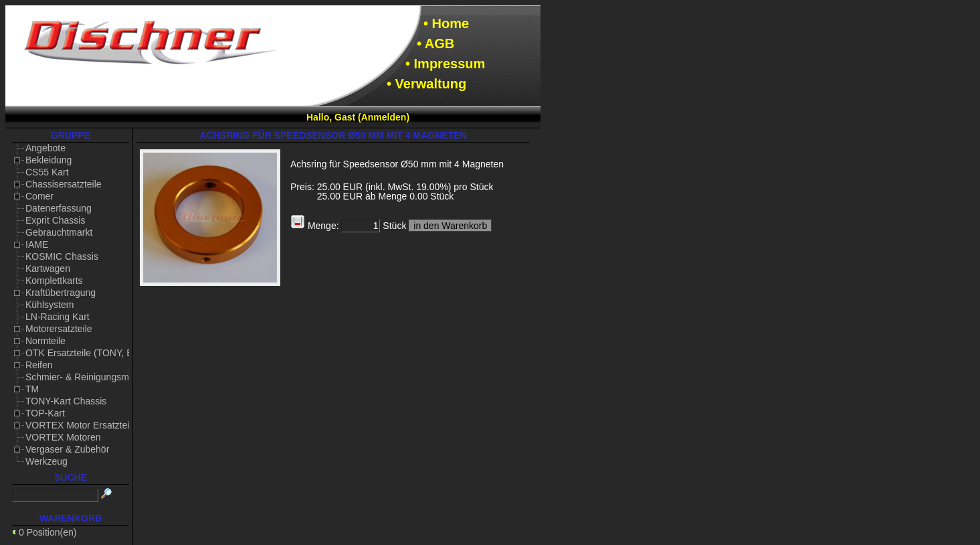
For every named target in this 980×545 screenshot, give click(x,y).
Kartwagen (48, 268)
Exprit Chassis (55, 220)
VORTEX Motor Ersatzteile (81, 425)
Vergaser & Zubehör (67, 449)
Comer (39, 196)
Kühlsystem (50, 305)
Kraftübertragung (61, 293)
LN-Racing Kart (58, 317)
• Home (446, 23)
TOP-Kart (45, 413)
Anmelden (384, 117)
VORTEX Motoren (63, 437)
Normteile (45, 341)
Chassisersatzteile (64, 184)
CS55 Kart (47, 172)
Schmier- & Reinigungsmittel (85, 377)
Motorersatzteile (59, 329)
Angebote (45, 148)
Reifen (39, 365)
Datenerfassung (59, 208)
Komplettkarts (54, 281)
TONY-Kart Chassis (66, 401)
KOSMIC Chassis (62, 256)
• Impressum (445, 64)
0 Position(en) (47, 532)
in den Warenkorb (450, 226)
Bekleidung (48, 160)
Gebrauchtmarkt (59, 232)
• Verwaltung (426, 84)
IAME (37, 244)
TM (32, 389)
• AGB (435, 44)
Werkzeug (46, 461)
